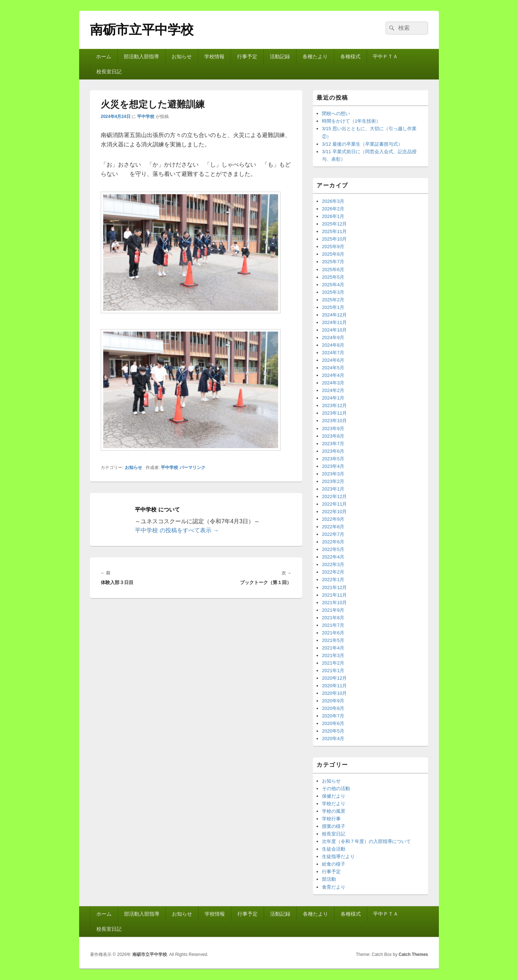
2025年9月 (333, 247)
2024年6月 (333, 360)
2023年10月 (334, 421)
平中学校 (146, 117)
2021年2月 (333, 663)
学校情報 (214, 56)
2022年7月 (333, 534)
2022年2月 (333, 572)
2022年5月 (333, 549)
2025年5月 (333, 277)
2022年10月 (334, 512)
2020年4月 (333, 739)
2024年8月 (333, 345)
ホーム (104, 56)
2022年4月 (333, 557)
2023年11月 (334, 413)
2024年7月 (333, 353)
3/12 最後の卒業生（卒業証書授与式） (362, 144)
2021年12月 (334, 587)
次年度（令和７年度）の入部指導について (366, 841)
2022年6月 (333, 542)
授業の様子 (334, 826)
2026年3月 (333, 201)
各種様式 (350, 56)
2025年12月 (334, 224)
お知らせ (182, 56)
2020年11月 (334, 686)
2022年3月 (333, 564)
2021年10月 (334, 603)
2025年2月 (333, 300)
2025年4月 (333, 285)
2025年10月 (334, 239)
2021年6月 (333, 633)
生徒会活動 (334, 849)
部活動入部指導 (141, 56)
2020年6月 (333, 723)
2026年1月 (333, 216)
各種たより (315, 56)
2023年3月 (333, 474)
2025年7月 (333, 262)
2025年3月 (333, 292)
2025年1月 (333, 307)
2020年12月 (334, 678)
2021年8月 (333, 618)
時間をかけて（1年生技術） (351, 121)
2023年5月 (333, 459)
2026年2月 (333, 209)
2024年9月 (333, 338)
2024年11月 (334, 322)
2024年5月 (333, 368)
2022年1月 (333, 580)
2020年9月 (333, 701)
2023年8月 (333, 436)
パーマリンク (192, 468)
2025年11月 (334, 231)
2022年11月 (334, 504)
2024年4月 (333, 375)
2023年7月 (333, 444)
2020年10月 (334, 693)
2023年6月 (333, 451)
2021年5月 (333, 640)
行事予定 (247, 56)
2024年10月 (334, 330)
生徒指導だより (338, 856)
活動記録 (280, 56)
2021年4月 (333, 648)
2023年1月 (333, 489)
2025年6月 (333, 270)
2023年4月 (333, 466)
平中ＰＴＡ (385, 56)
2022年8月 (333, 527)
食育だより (334, 887)
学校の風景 (334, 811)
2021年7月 (333, 625)
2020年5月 (333, 731)
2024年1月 (333, 398)
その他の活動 (336, 788)
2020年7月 (333, 716)
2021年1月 (333, 671)
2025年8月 (333, 254)
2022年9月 (333, 519)
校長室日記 (109, 72)
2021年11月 (334, 595)
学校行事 (331, 819)
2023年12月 (334, 405)
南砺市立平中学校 (142, 30)
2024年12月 (334, 315)
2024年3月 (333, 383)
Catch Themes (413, 954)
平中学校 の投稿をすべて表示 (177, 530)
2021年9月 (333, 610)
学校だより (334, 804)
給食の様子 (334, 864)
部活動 (329, 879)
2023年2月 (333, 481)
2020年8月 (333, 708)
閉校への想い (336, 113)
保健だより (334, 796)
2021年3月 (333, 655)
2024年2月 (333, 390)
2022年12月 (334, 496)
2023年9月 (333, 429)
